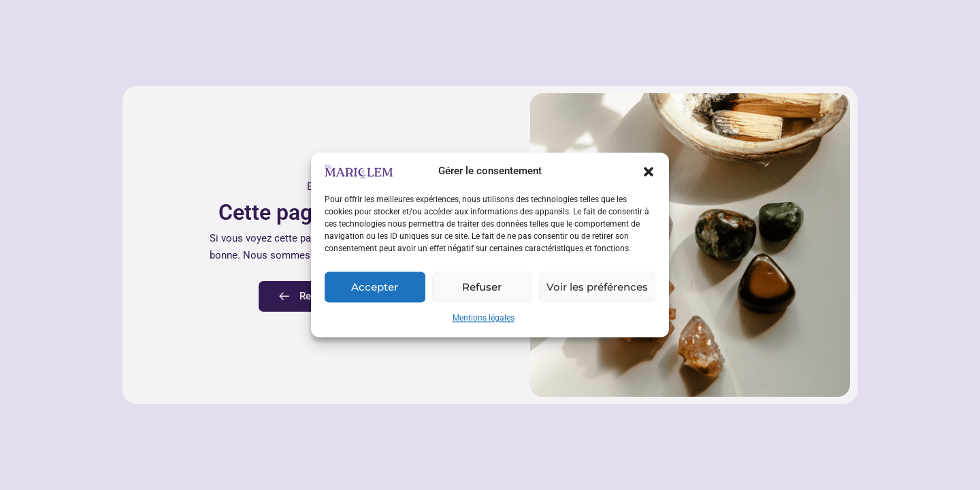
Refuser (482, 287)
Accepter (375, 287)
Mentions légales (484, 318)
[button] (649, 171)
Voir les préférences (597, 287)
